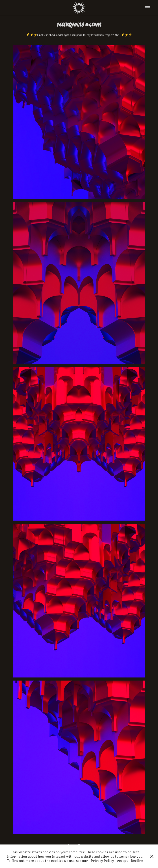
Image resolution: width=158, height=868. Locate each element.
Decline (137, 860)
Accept (122, 860)
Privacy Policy (102, 860)
